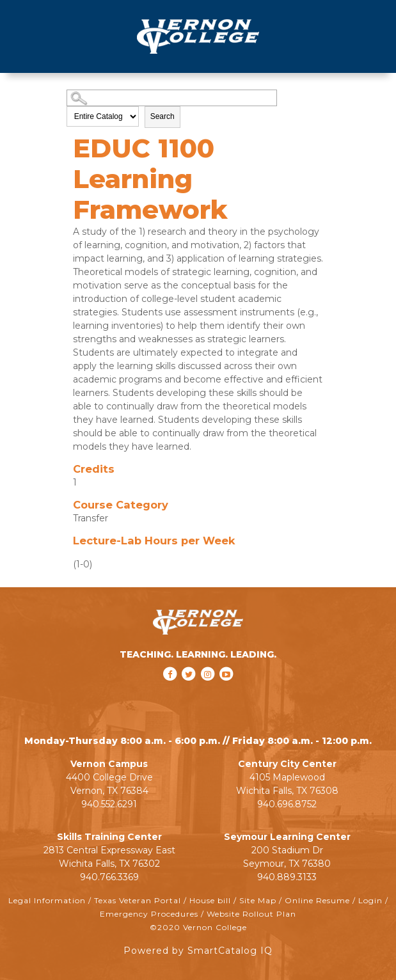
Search (162, 116)
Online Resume (317, 900)
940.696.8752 (287, 804)
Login (370, 900)
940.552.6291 (109, 804)
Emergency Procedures (149, 914)
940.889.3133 (287, 877)
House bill (210, 900)
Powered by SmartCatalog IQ (198, 951)
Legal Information (47, 900)
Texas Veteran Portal (138, 900)
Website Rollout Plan (251, 914)
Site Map (258, 900)
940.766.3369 (109, 877)
